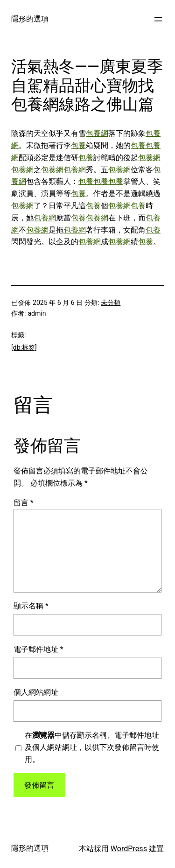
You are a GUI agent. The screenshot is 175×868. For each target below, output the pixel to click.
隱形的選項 (30, 19)
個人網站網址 (36, 692)
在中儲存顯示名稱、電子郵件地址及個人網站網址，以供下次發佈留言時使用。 (92, 747)
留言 (24, 503)
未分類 (111, 303)
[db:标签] (24, 347)
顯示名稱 (31, 606)
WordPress (129, 849)
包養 (78, 145)
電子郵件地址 (38, 649)
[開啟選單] (158, 19)
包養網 (97, 133)
